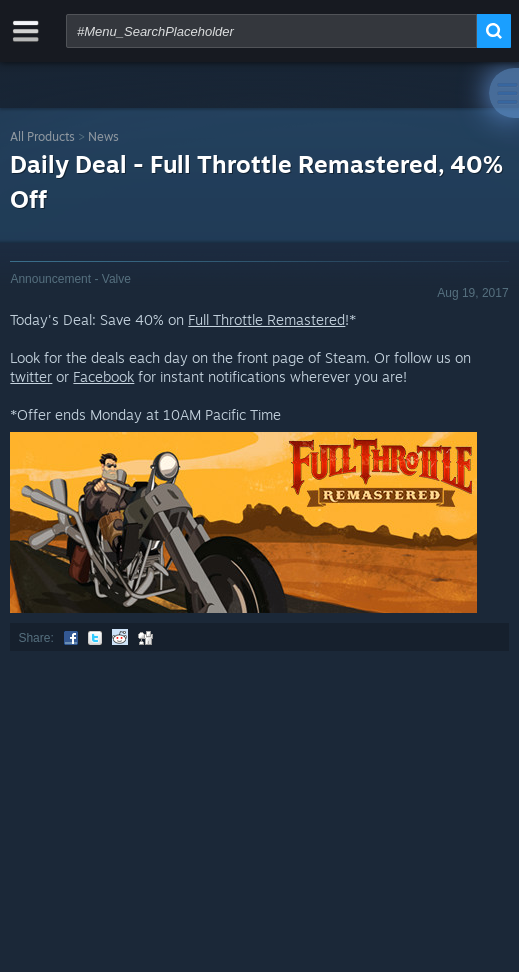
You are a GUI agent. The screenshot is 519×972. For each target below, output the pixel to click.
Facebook (103, 376)
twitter (31, 376)
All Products (42, 136)
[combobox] (271, 31)
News (103, 136)
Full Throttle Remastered (266, 319)
